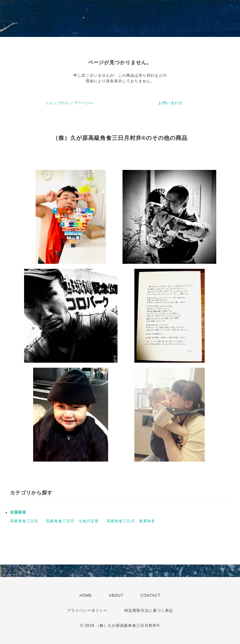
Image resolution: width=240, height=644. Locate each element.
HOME (86, 595)
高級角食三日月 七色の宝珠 (72, 521)
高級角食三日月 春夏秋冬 (131, 521)
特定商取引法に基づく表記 (149, 611)
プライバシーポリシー (87, 611)
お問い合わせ (171, 103)
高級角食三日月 (24, 521)
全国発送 (18, 512)
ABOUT (116, 595)
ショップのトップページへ (69, 103)
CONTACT (150, 595)
